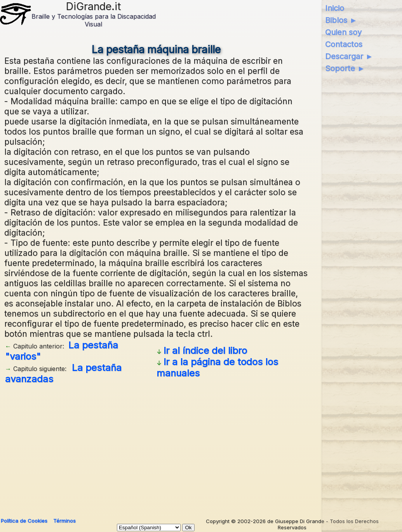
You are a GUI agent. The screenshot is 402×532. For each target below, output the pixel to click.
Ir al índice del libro (205, 351)
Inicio (335, 8)
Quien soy (343, 32)
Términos (64, 521)
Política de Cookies (24, 521)
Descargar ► (349, 56)
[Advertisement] (156, 448)
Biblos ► (341, 20)
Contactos (344, 44)
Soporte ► (345, 68)
